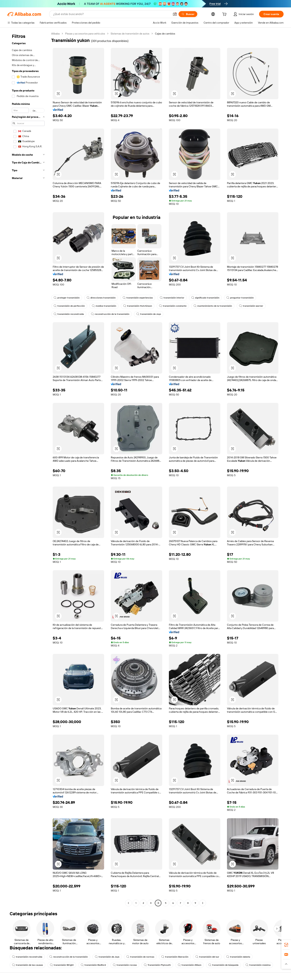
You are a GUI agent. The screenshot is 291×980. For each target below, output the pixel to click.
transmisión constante (173, 306)
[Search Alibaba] (111, 14)
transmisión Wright (62, 965)
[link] (286, 945)
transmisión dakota (238, 957)
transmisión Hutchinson (138, 306)
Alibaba (55, 34)
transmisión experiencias (138, 298)
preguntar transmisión (240, 298)
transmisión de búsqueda (223, 965)
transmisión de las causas (27, 965)
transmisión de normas (140, 957)
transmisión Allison (190, 965)
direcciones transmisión (101, 298)
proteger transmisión (67, 298)
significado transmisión (205, 298)
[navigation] (28, 469)
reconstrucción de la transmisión (110, 314)
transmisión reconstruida (69, 314)
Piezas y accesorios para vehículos (85, 34)
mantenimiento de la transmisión (213, 306)
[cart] (225, 15)
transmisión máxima (258, 965)
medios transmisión (104, 306)
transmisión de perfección (69, 306)
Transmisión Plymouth (157, 965)
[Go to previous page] (128, 903)
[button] (175, 14)
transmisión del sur (207, 957)
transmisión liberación (175, 957)
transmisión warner (251, 306)
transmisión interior (172, 298)
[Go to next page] (203, 903)
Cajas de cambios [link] (165, 34)
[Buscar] (188, 14)
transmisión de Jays (149, 314)
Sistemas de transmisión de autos (130, 34)
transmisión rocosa (125, 965)
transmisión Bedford (93, 965)
